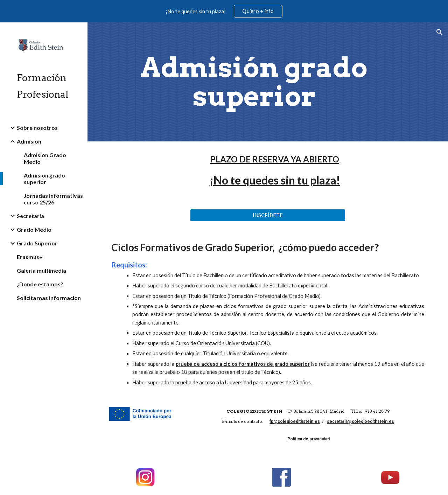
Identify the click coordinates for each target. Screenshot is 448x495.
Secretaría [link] (30, 216)
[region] (224, 11)
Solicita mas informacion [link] (49, 298)
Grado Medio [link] (34, 229)
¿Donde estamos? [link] (40, 284)
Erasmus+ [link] (30, 257)
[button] (440, 32)
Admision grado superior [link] (44, 179)
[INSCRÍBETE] (268, 215)
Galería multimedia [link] (41, 270)
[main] (254, 82)
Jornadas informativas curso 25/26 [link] (53, 199)
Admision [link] (29, 141)
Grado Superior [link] (37, 243)
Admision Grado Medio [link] (45, 158)
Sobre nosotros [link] (37, 128)
